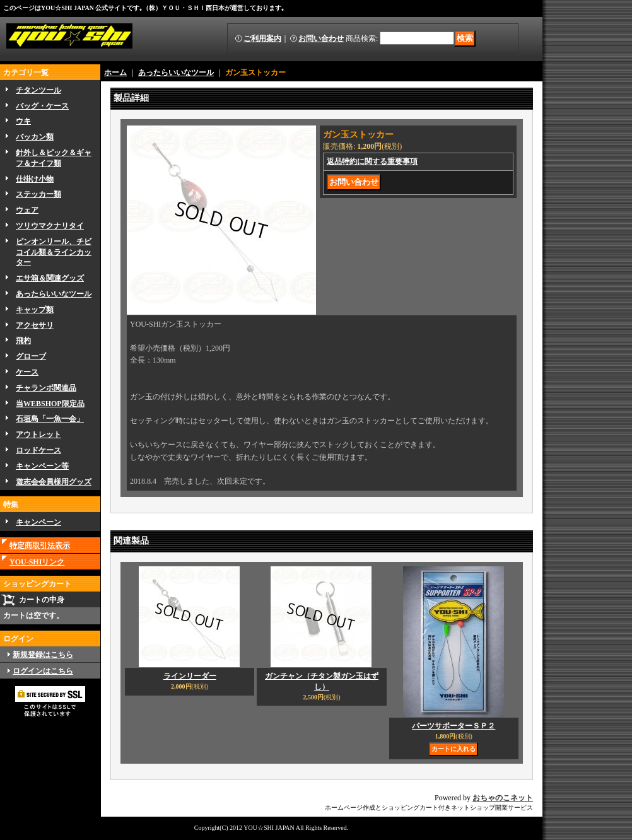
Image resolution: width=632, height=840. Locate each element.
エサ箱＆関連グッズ (50, 278)
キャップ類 (35, 310)
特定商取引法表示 (40, 545)
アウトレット (38, 435)
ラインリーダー (190, 676)
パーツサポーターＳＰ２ (454, 726)
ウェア (27, 210)
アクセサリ (35, 325)
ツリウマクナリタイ (50, 226)
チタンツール (38, 90)
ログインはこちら (43, 671)
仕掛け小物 (35, 179)
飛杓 (23, 341)
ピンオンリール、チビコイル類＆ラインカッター (54, 252)
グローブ (31, 356)
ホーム (115, 73)
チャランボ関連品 (46, 388)
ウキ (23, 121)
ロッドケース (38, 450)
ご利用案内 (262, 38)
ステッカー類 (38, 194)
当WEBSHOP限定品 (50, 404)
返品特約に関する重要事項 (372, 161)
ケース (27, 372)
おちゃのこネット (503, 798)
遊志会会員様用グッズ (54, 482)
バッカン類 (35, 137)
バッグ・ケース (42, 106)
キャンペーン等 (42, 466)
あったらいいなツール (54, 294)
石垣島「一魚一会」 (50, 419)
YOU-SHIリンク (37, 562)
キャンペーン (38, 522)
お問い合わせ (321, 38)
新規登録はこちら (43, 655)
